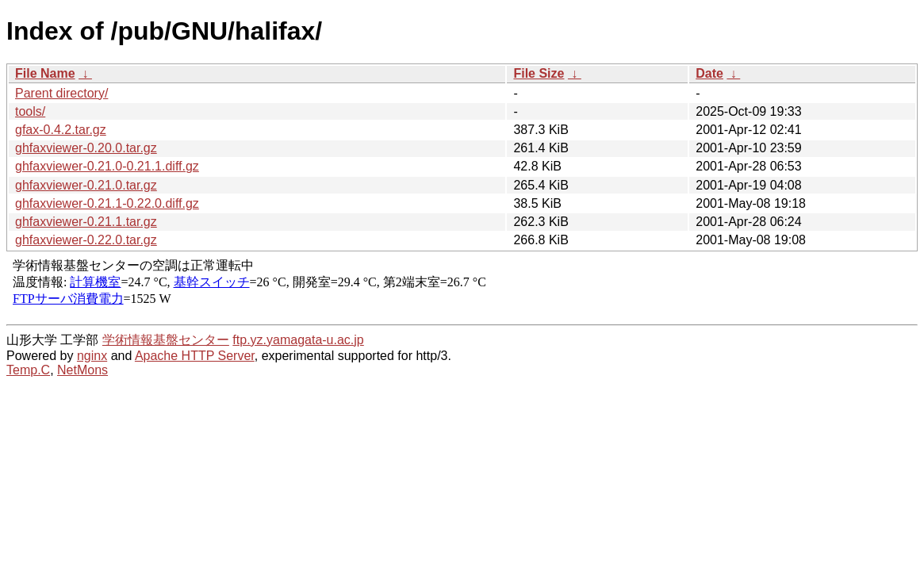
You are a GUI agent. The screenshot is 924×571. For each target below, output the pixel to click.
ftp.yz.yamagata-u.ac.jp (298, 340)
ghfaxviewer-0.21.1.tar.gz (86, 222)
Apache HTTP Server (195, 356)
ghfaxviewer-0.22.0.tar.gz (86, 240)
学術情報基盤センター (166, 340)
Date (709, 73)
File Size (539, 73)
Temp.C (28, 370)
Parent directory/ (61, 93)
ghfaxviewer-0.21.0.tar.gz (86, 185)
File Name (45, 73)
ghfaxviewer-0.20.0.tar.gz (86, 148)
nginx (92, 356)
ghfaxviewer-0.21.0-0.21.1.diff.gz (107, 166)
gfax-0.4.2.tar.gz (61, 130)
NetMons (82, 370)
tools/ (30, 111)
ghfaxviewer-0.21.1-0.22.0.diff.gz (107, 203)
